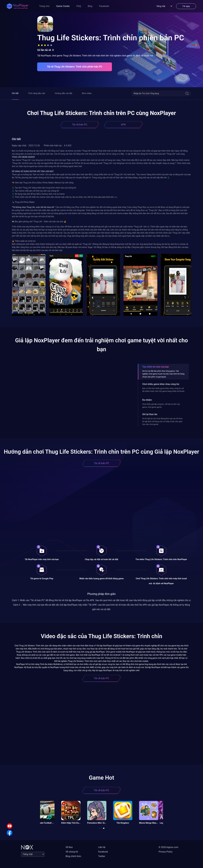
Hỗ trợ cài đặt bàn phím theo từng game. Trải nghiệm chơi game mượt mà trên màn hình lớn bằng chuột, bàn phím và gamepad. (163, 374)
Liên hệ (102, 847)
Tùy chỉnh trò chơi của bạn (155, 367)
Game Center (63, 6)
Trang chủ (44, 6)
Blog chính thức (73, 856)
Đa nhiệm (147, 400)
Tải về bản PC (80, 125)
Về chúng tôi (72, 852)
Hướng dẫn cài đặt (64, 93)
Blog (90, 6)
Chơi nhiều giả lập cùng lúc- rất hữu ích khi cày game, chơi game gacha (161, 406)
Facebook (104, 6)
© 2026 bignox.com (168, 847)
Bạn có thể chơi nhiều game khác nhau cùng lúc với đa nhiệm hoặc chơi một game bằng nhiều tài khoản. (164, 390)
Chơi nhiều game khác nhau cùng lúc (161, 384)
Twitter (102, 856)
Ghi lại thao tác (150, 414)
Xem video (87, 93)
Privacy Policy (166, 852)
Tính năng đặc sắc (37, 93)
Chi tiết (15, 93)
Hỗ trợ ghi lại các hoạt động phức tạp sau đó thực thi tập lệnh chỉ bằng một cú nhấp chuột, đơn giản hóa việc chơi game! (162, 421)
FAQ (79, 6)
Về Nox (69, 847)
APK (123, 125)
